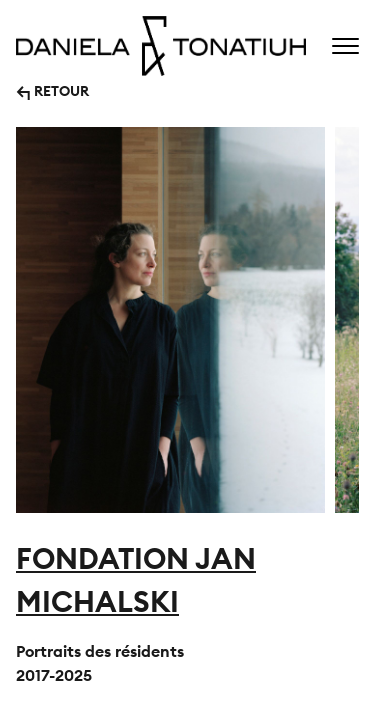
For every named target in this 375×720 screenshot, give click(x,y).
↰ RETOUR (52, 89)
